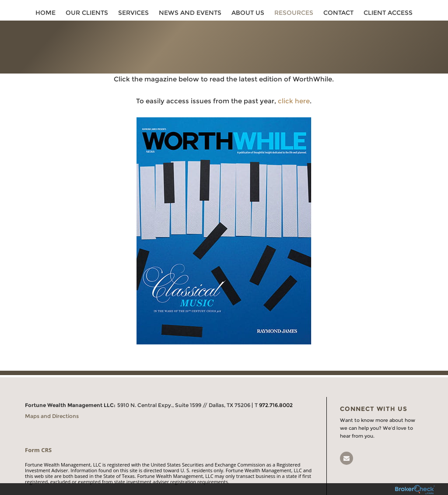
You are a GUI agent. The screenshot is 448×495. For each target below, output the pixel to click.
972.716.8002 (276, 397)
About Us (248, 14)
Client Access (388, 14)
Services (133, 14)
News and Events (190, 14)
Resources (294, 14)
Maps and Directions (52, 408)
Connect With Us (374, 401)
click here (294, 93)
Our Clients (87, 14)
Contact (338, 14)
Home (45, 14)
